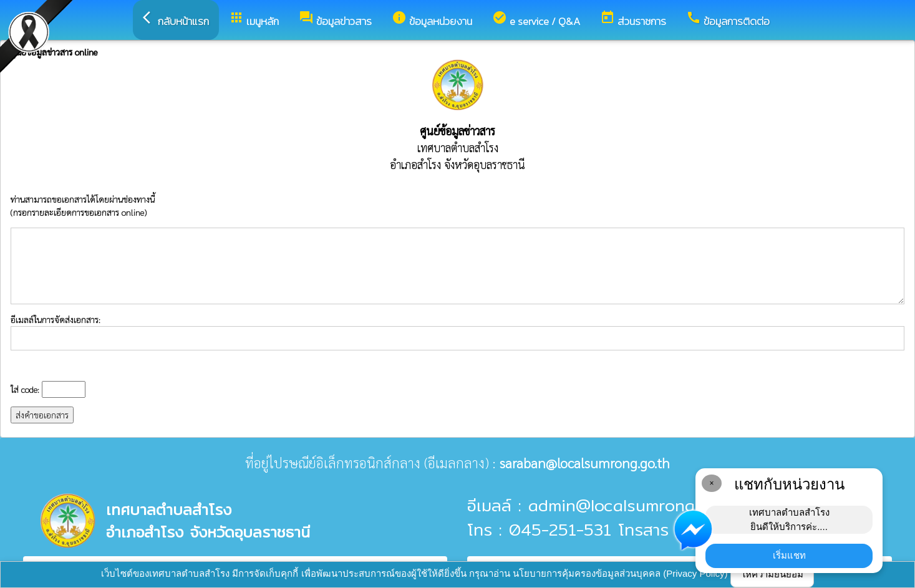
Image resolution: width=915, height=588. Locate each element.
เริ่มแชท (789, 555)
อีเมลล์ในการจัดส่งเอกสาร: (457, 332)
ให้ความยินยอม (772, 574)
